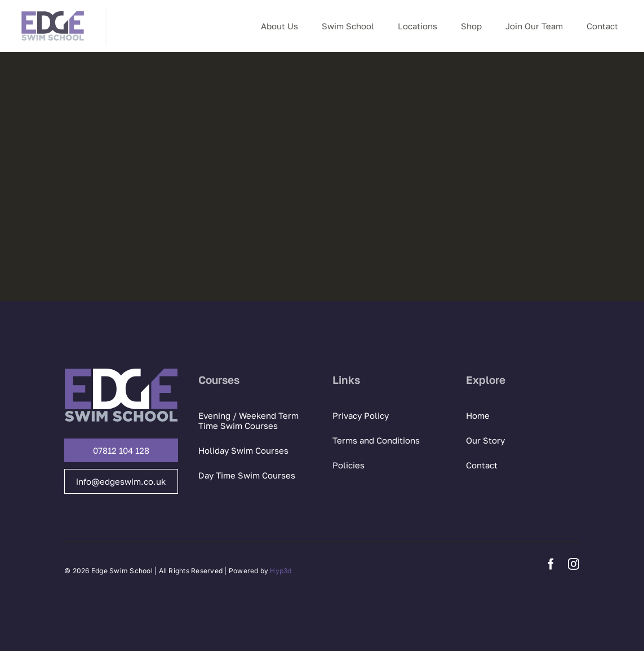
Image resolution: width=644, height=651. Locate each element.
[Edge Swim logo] (53, 11)
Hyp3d (281, 571)
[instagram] (574, 564)
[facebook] (551, 564)
